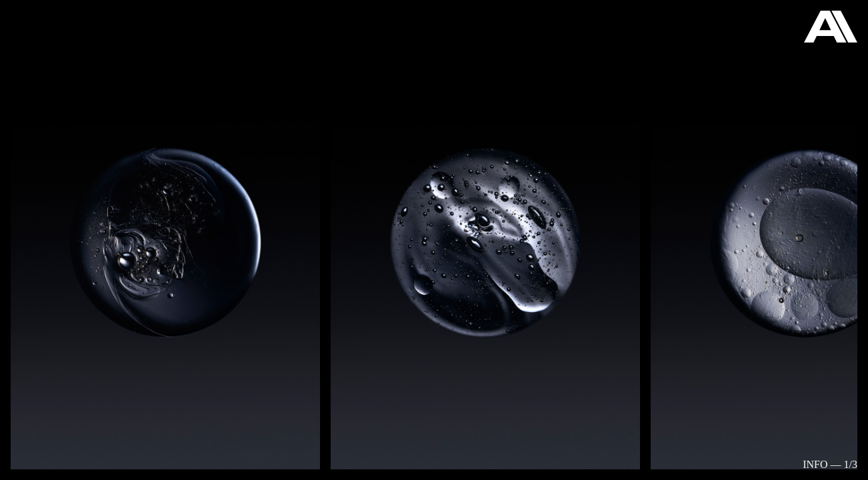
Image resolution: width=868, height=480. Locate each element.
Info (815, 464)
